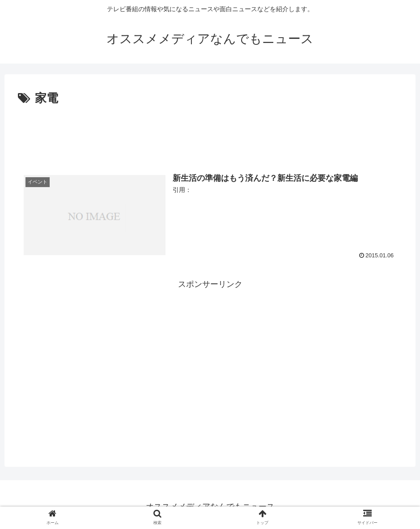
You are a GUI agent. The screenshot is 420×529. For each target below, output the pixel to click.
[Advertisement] (210, 133)
